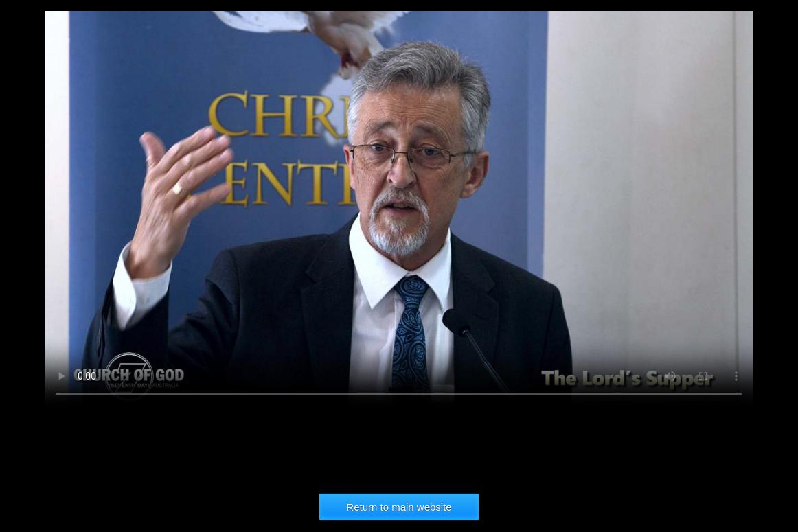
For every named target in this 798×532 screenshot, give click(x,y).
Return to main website (399, 507)
